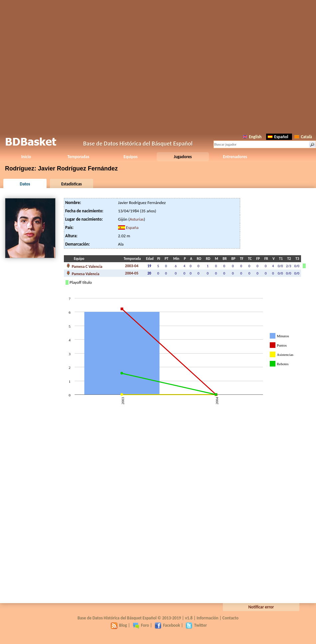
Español (278, 137)
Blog (119, 625)
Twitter (196, 625)
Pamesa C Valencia (84, 266)
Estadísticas (72, 184)
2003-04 (132, 266)
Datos (25, 184)
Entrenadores (235, 157)
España (132, 227)
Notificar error (261, 607)
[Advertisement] (158, 66)
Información (208, 618)
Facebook (167, 625)
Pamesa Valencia (83, 273)
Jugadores (183, 157)
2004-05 (132, 273)
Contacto (231, 618)
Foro (141, 625)
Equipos (130, 157)
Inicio (26, 157)
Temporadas (79, 157)
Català (303, 137)
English (252, 137)
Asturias (137, 219)
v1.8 (189, 618)
